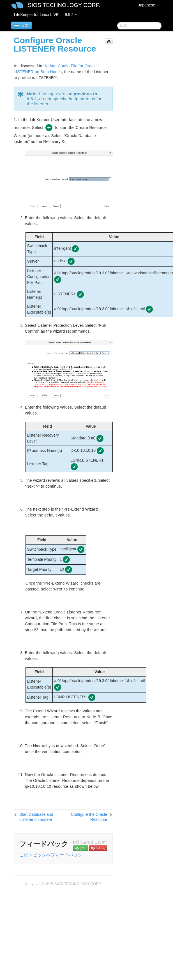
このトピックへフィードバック (51, 855)
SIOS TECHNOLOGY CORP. (64, 5)
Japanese (149, 5)
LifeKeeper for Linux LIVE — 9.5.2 (45, 15)
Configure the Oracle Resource (89, 817)
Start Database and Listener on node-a (36, 817)
